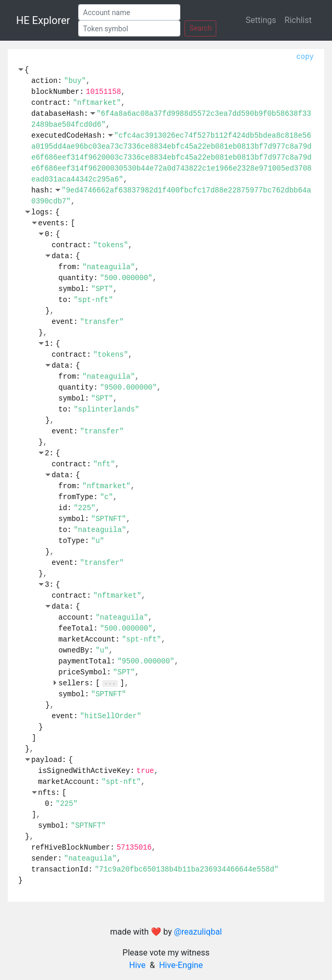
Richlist (298, 20)
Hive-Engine (181, 965)
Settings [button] (261, 20)
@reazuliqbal (198, 932)
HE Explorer (43, 20)
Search (200, 28)
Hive (137, 965)
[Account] (129, 12)
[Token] (129, 28)
